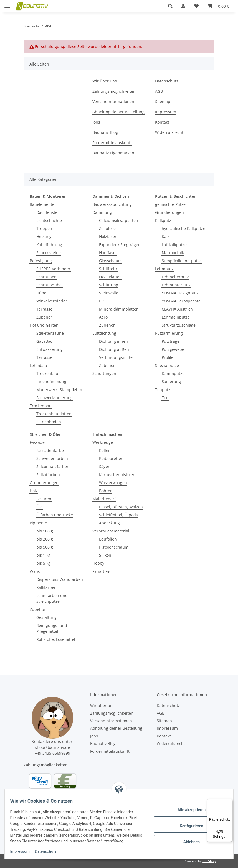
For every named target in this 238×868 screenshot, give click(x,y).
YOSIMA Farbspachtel (182, 301)
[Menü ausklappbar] (7, 3)
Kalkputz (163, 220)
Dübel (42, 293)
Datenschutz (49, 851)
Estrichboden (49, 422)
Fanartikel (102, 571)
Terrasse (44, 309)
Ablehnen (188, 839)
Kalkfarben (46, 587)
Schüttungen (104, 373)
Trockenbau (47, 373)
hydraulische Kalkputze (183, 228)
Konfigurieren (188, 823)
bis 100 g (45, 531)
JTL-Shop (209, 861)
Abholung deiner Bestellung (118, 112)
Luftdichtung (104, 333)
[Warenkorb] (218, 6)
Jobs (96, 122)
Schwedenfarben (52, 458)
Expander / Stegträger (119, 245)
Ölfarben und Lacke (55, 515)
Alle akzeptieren (188, 807)
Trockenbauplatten (54, 414)
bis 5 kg (43, 563)
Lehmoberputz (175, 277)
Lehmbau (38, 365)
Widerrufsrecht (169, 132)
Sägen (105, 466)
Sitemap (163, 102)
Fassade (37, 442)
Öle (40, 507)
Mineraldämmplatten (119, 309)
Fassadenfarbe (50, 450)
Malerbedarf (104, 499)
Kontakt (162, 122)
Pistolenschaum (114, 547)
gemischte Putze (170, 204)
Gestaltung (46, 617)
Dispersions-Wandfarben (60, 579)
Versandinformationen (113, 102)
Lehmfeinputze (176, 317)
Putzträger (171, 341)
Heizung (44, 237)
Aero (103, 317)
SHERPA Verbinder (53, 269)
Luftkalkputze (174, 245)
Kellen (105, 450)
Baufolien (108, 539)
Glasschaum (110, 261)
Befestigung (41, 261)
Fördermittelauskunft (112, 143)
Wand (35, 571)
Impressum (23, 851)
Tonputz (163, 390)
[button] (170, 6)
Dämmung (102, 212)
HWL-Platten (110, 277)
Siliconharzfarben (53, 466)
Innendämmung (51, 382)
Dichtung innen (113, 341)
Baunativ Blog (105, 132)
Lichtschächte (49, 220)
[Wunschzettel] (196, 6)
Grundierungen (169, 212)
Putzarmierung (169, 333)
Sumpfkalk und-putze (182, 261)
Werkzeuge (103, 442)
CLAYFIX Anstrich (177, 309)
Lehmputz (164, 269)
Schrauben (46, 277)
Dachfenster (48, 212)
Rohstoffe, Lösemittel (56, 639)
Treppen (44, 228)
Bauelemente (42, 204)
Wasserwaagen (113, 483)
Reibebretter (111, 458)
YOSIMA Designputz (180, 293)
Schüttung (109, 285)
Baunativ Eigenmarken (113, 153)
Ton (165, 398)
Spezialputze (167, 365)
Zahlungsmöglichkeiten (114, 91)
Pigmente (38, 523)
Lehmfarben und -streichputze (53, 598)
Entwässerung (50, 349)
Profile (168, 357)
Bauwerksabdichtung (112, 204)
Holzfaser (108, 237)
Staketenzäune (50, 333)
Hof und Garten (44, 325)
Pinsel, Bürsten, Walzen (121, 507)
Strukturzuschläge (179, 325)
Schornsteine (49, 253)
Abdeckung (109, 523)
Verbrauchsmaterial (111, 531)
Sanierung (171, 382)
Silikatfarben (48, 475)
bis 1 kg (43, 555)
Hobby (98, 563)
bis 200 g (45, 539)
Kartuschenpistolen (117, 475)
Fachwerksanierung (55, 398)
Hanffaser (108, 253)
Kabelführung (49, 245)
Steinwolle (109, 293)
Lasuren (44, 499)
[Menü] (229, 802)
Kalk (166, 237)
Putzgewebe (173, 349)
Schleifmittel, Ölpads (118, 515)
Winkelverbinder (52, 301)
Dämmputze (173, 373)
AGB (159, 91)
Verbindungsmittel (116, 357)
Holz (34, 491)
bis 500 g (45, 547)
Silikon (105, 555)
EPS (102, 301)
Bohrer (105, 491)
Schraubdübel (50, 285)
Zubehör (44, 317)
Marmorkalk (173, 253)
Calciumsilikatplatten (119, 220)
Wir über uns (105, 81)
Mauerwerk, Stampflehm (59, 390)
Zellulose (107, 228)
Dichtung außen (114, 349)
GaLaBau (45, 341)
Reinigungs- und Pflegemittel (52, 628)
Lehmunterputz (176, 285)
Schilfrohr (108, 269)
